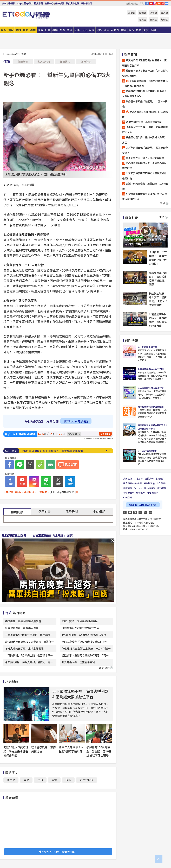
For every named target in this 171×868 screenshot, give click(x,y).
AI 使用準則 (153, 493)
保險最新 (72, 511)
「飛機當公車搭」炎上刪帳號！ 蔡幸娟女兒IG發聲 (52, 451)
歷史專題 (38, 4)
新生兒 (11, 780)
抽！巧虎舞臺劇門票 (147, 347)
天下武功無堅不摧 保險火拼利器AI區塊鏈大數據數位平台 (80, 694)
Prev (111, 451)
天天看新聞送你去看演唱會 (150, 388)
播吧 (26, 30)
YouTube (151, 3)
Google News (167, 3)
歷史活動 (28, 4)
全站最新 (99, 511)
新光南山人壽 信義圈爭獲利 (78, 662)
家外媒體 (60, 4)
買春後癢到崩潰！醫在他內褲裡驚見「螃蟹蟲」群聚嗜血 (145, 83)
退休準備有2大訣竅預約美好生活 (80, 628)
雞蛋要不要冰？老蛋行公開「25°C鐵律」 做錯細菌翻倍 (145, 73)
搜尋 (142, 3)
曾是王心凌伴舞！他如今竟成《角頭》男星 (144, 140)
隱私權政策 (150, 488)
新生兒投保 (87, 780)
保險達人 (65, 62)
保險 (68, 780)
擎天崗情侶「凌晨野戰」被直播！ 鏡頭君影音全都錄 (144, 63)
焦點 (11, 30)
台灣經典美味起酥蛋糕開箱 (150, 407)
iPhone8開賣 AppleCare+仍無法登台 (84, 635)
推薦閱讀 (17, 512)
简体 (4, 4)
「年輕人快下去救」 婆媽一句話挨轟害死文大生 (145, 130)
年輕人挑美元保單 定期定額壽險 (24, 648)
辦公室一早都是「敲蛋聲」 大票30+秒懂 (145, 104)
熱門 (18, 30)
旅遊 (62, 30)
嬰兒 (26, 780)
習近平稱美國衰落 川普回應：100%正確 (145, 186)
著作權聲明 (129, 493)
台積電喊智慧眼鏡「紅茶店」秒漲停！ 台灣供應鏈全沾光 (145, 94)
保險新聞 (23, 62)
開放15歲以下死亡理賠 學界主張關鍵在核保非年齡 (16, 751)
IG (155, 3)
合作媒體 (161, 483)
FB (147, 3)
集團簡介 (160, 479)
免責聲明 (141, 493)
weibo (163, 3)
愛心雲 (164, 13)
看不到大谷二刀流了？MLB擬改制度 (145, 158)
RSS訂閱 (127, 497)
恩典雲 (143, 19)
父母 (40, 780)
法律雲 (153, 13)
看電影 (132, 13)
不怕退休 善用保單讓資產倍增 (23, 621)
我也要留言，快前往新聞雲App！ (58, 852)
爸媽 (54, 780)
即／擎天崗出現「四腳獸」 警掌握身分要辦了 (145, 150)
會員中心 (49, 4)
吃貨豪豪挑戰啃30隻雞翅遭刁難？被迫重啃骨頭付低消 (145, 196)
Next (106, 451)
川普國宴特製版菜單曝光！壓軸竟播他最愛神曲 (144, 176)
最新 (4, 30)
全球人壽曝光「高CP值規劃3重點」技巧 (84, 642)
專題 (33, 30)
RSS (159, 3)
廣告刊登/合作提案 (132, 483)
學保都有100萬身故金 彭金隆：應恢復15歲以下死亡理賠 (99, 751)
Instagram (135, 512)
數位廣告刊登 (73, 4)
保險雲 (153, 19)
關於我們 (149, 479)
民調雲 (143, 13)
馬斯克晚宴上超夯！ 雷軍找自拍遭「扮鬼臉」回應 (37, 535)
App (19, 4)
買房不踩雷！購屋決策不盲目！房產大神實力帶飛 (153, 427)
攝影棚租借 (86, 4)
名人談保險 (44, 62)
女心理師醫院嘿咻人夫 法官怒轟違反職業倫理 (144, 166)
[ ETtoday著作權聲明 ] (63, 492)
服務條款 (162, 488)
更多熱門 (106, 667)
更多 (164, 203)
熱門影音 (44, 511)
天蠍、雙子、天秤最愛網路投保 (80, 621)
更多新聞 (104, 434)
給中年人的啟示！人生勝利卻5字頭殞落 (71, 749)
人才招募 (138, 479)
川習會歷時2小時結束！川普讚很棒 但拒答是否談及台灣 (158, 320)
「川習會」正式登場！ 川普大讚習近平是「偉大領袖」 (158, 258)
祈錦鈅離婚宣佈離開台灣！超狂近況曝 (145, 114)
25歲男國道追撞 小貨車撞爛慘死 (144, 122)
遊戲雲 (164, 19)
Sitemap (138, 488)
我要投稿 (128, 479)
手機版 (12, 4)
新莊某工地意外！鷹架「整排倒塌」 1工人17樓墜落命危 (158, 299)
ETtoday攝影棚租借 (147, 451)
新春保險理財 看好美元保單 (22, 628)
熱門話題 (86, 62)
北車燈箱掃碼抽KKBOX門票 (151, 369)
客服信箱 (128, 488)
